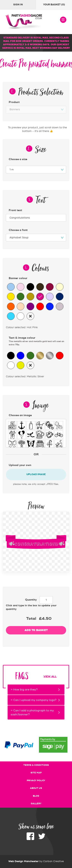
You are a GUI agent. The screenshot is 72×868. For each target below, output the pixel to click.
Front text (15, 210)
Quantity (31, 600)
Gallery (36, 804)
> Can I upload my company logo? (34, 700)
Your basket (54, 5)
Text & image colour (37, 341)
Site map (36, 773)
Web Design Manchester (23, 861)
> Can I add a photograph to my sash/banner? (32, 712)
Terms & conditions (36, 765)
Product (14, 102)
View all (50, 677)
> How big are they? (24, 690)
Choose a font (18, 230)
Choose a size (18, 159)
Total (31, 619)
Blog (36, 796)
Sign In (18, 5)
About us (36, 788)
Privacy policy (36, 781)
